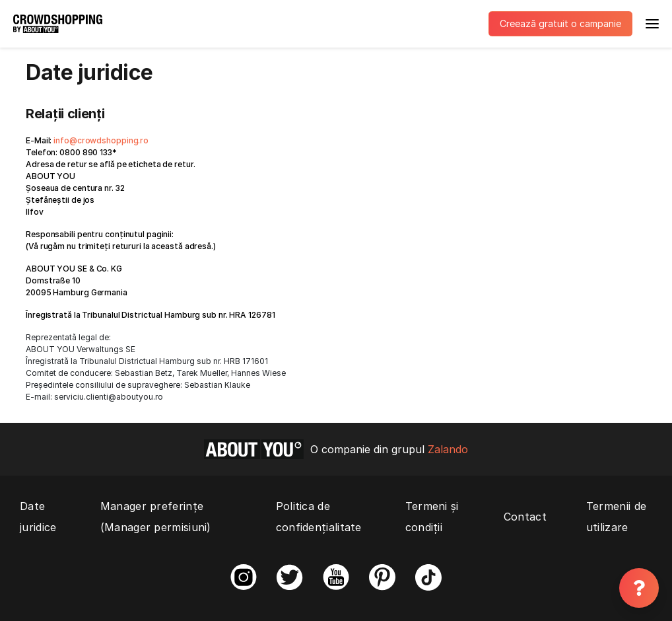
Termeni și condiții (432, 517)
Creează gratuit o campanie (560, 23)
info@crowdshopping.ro (101, 140)
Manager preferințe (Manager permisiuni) (156, 517)
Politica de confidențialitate (319, 517)
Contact (525, 517)
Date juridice (38, 517)
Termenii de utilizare (616, 517)
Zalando (448, 449)
